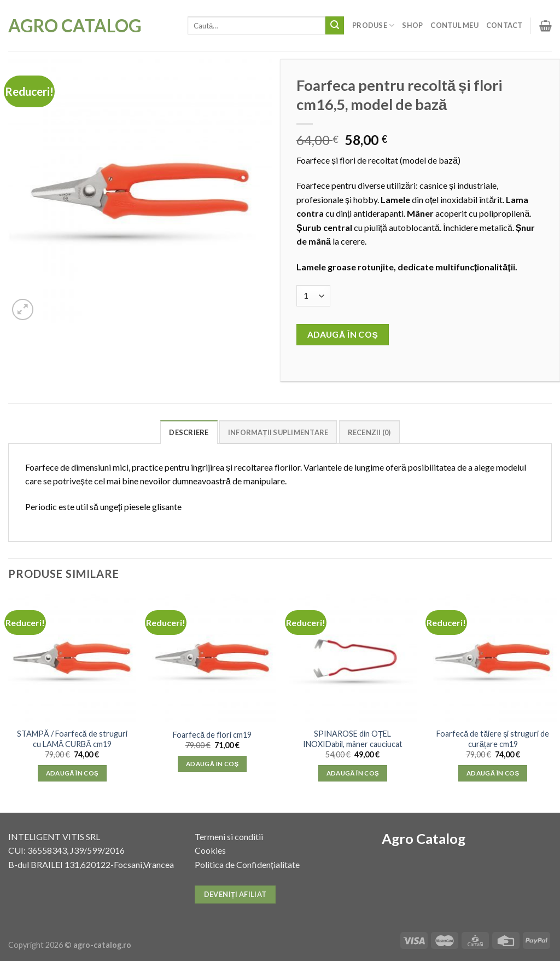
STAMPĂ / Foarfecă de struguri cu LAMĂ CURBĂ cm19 (72, 739)
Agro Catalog (75, 26)
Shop (412, 25)
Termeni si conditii (229, 836)
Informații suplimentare (278, 432)
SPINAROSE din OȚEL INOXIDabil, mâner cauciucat (353, 739)
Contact (504, 25)
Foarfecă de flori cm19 (212, 735)
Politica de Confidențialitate (247, 864)
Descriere (189, 432)
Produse (373, 25)
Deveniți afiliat (235, 894)
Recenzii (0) (369, 432)
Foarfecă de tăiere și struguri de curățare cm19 (493, 739)
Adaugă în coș (343, 334)
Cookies (210, 850)
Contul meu (454, 25)
